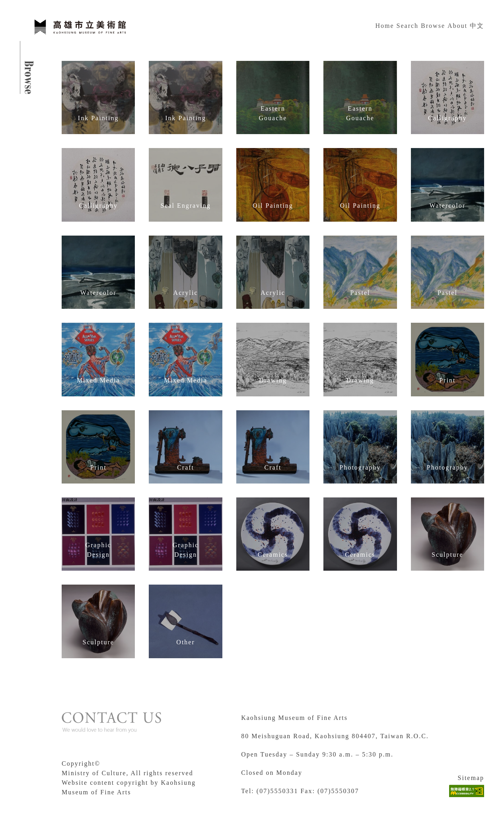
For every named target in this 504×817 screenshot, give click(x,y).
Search (408, 26)
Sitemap (471, 778)
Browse (433, 26)
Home (384, 26)
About (457, 26)
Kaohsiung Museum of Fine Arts (294, 718)
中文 (477, 26)
